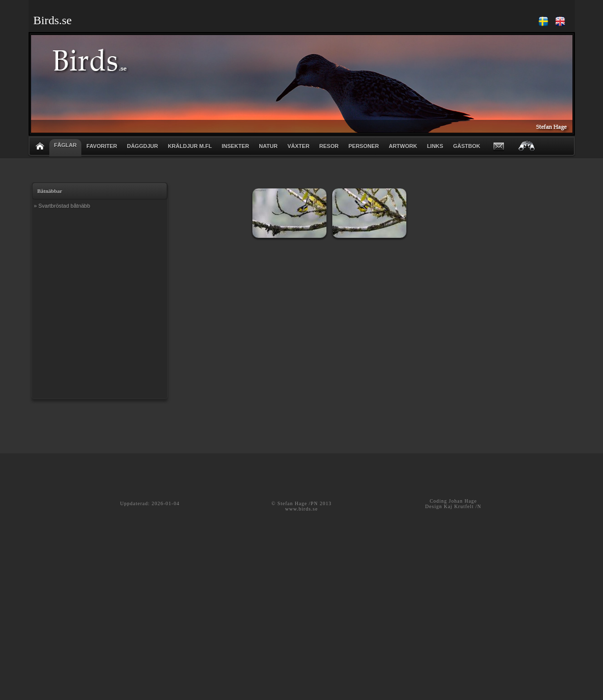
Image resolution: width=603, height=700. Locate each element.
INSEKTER (236, 146)
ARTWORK (403, 146)
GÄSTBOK (467, 146)
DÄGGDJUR (142, 146)
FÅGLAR (66, 145)
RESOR (329, 146)
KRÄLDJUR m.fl (190, 146)
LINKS (435, 146)
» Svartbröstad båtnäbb (62, 206)
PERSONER (364, 146)
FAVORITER (102, 146)
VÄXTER (299, 146)
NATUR (268, 146)
